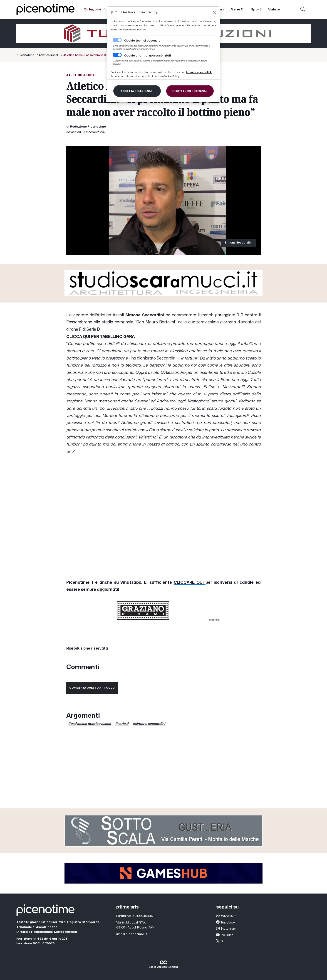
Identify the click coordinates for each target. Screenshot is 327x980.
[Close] (215, 13)
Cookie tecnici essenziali (143, 41)
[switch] (117, 55)
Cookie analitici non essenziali (147, 56)
